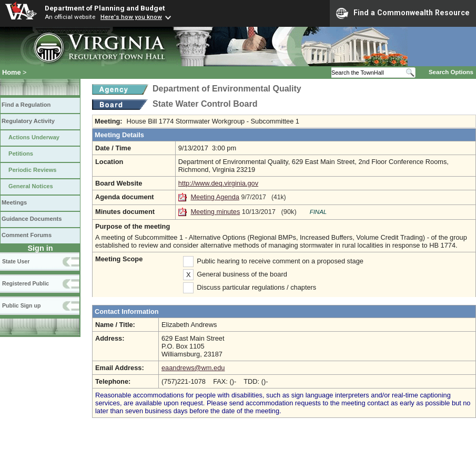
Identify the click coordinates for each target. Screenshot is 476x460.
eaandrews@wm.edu (193, 368)
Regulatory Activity (28, 121)
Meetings (14, 202)
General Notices (31, 186)
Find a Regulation (26, 105)
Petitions (21, 154)
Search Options (451, 72)
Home (12, 72)
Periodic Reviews (33, 170)
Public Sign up (21, 305)
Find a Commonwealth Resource (403, 13)
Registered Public (26, 283)
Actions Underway (34, 137)
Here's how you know (131, 17)
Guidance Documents (32, 219)
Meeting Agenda (215, 197)
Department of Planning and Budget (105, 8)
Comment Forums (27, 235)
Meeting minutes (215, 212)
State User (16, 261)
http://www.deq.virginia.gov (218, 183)
